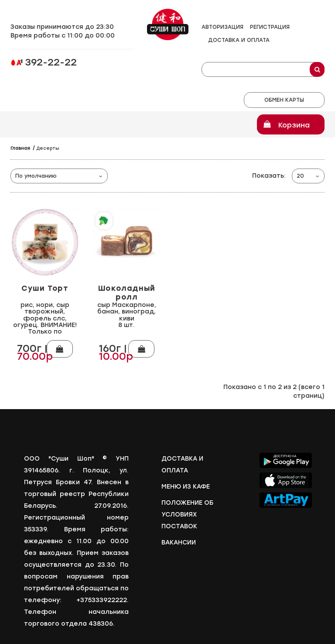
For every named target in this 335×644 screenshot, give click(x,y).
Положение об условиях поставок (187, 511)
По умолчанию (36, 176)
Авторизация (222, 27)
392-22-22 (51, 63)
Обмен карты (284, 100)
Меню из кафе (186, 484)
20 (300, 176)
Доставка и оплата (239, 40)
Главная (20, 148)
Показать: (269, 176)
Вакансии (179, 539)
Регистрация (270, 27)
